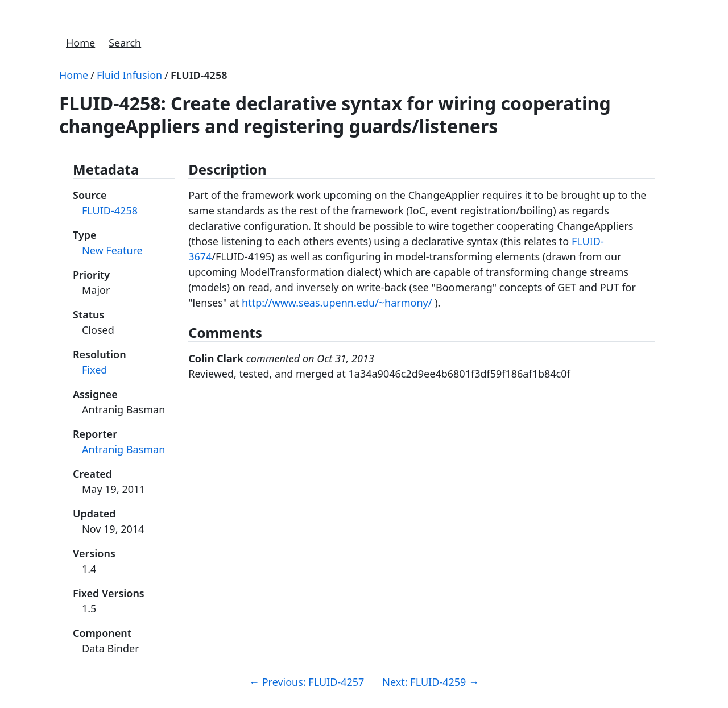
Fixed (94, 370)
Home (80, 43)
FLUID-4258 (199, 75)
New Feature (112, 250)
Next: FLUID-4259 (431, 682)
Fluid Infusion (129, 75)
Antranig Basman (123, 449)
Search (125, 43)
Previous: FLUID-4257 (307, 682)
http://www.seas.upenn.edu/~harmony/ (337, 303)
